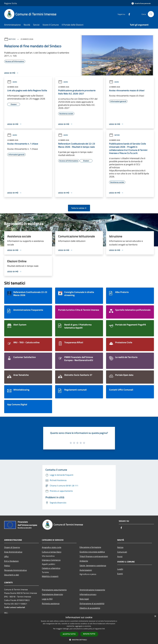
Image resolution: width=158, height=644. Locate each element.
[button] (79, 640)
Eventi (120, 574)
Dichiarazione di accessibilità (92, 603)
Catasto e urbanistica (51, 568)
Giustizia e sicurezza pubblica (92, 552)
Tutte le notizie (79, 208)
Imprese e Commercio (51, 560)
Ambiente (84, 561)
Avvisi (12, 82)
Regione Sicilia (11, 3)
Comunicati (122, 552)
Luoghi (120, 569)
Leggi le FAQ (47, 599)
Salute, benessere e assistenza (93, 565)
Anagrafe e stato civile (52, 547)
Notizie (12, 39)
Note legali (84, 599)
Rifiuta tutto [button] (89, 634)
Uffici (6, 556)
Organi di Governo (12, 547)
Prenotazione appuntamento (54, 590)
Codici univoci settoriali (15, 607)
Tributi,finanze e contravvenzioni (94, 556)
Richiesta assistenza (51, 603)
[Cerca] (151, 14)
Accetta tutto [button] (69, 634)
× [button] (155, 616)
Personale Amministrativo (15, 570)
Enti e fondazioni (11, 561)
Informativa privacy (88, 594)
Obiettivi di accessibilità (90, 608)
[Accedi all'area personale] (141, 3)
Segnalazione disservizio (52, 594)
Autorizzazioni (86, 570)
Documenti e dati (12, 575)
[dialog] (79, 629)
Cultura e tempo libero (52, 552)
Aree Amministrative (13, 552)
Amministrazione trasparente (92, 590)
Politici (7, 566)
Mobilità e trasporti (50, 576)
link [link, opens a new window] (103, 629)
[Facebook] (128, 14)
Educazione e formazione (90, 547)
